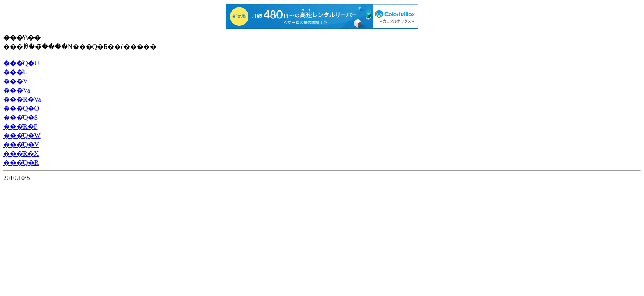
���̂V (16, 81)
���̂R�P (21, 126)
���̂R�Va (22, 99)
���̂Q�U (21, 63)
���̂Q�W (22, 135)
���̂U (16, 72)
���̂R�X (21, 154)
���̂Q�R (21, 163)
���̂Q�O (21, 108)
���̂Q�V (21, 145)
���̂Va (17, 90)
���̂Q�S (21, 117)
